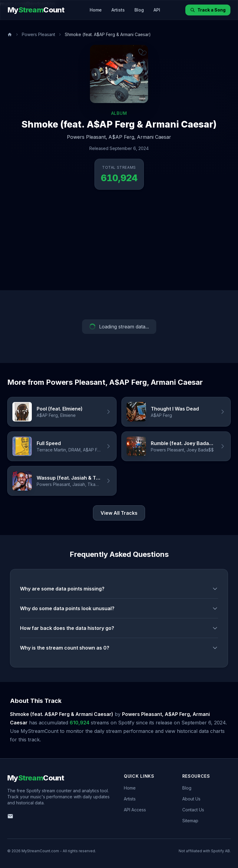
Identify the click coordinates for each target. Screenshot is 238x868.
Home (96, 10)
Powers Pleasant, (87, 137)
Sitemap (190, 821)
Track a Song (208, 10)
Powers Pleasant (38, 34)
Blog (139, 10)
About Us (191, 799)
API (157, 10)
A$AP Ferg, (122, 137)
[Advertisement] (119, 245)
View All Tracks (119, 513)
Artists (118, 10)
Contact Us (193, 810)
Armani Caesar (154, 137)
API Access (135, 810)
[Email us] (10, 816)
